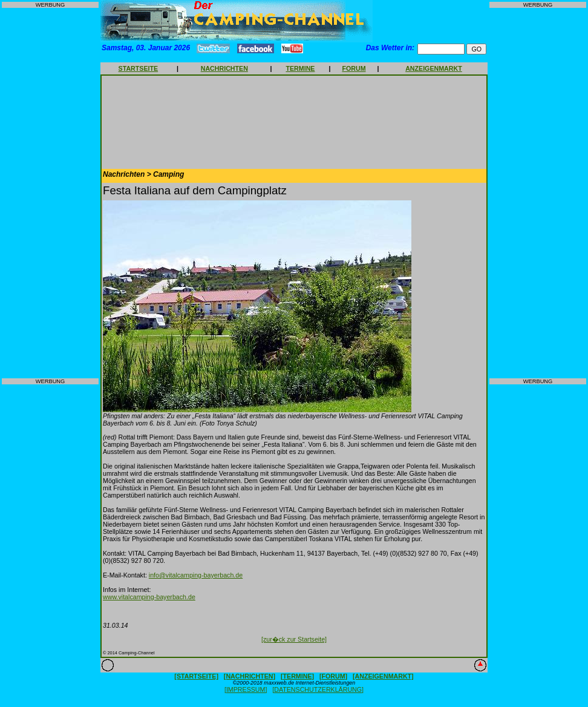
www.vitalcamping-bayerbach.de (149, 597)
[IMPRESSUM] (246, 689)
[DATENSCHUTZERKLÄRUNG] (318, 689)
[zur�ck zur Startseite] (294, 639)
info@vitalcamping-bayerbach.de (196, 575)
